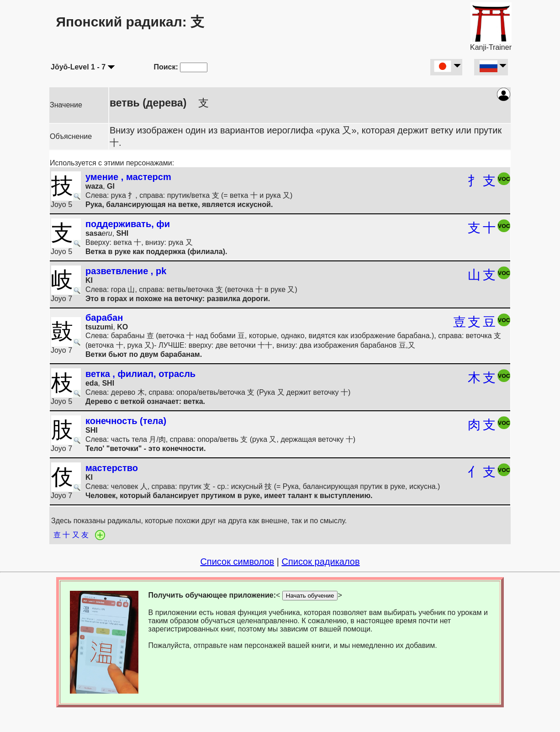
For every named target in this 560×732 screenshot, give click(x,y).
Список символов (237, 562)
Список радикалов (320, 562)
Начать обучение (310, 596)
